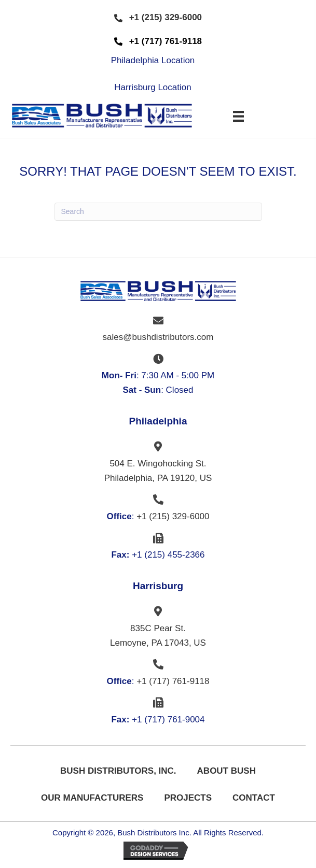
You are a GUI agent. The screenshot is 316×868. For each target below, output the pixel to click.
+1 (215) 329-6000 (173, 516)
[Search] (158, 212)
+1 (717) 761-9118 (173, 681)
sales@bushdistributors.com (158, 337)
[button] (158, 18)
